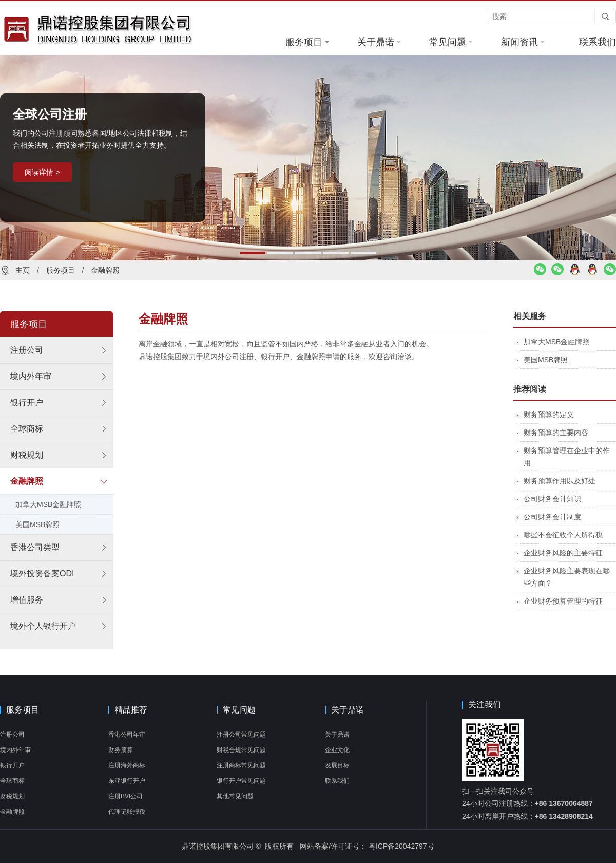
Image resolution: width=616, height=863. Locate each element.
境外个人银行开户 (43, 626)
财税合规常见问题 (241, 750)
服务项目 (307, 42)
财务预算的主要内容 (556, 433)
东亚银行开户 (127, 781)
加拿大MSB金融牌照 (48, 504)
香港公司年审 (127, 735)
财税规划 (27, 455)
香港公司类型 (35, 547)
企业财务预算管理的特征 (563, 601)
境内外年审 (31, 376)
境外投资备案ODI (42, 574)
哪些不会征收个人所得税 (563, 535)
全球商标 (27, 429)
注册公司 (27, 350)
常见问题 (451, 42)
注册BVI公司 (126, 796)
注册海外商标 (127, 765)
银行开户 (27, 402)
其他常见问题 (235, 796)
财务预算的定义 (549, 415)
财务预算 (121, 750)
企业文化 (337, 750)
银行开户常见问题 (241, 781)
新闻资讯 (523, 42)
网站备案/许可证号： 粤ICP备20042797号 (367, 846)
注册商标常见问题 (241, 765)
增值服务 (27, 600)
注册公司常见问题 (241, 735)
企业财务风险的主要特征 (563, 553)
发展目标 (337, 765)
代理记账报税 (127, 812)
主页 (23, 270)
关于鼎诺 (379, 42)
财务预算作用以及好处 (560, 481)
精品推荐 (131, 710)
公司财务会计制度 (552, 517)
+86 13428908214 (564, 816)
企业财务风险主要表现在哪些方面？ (567, 577)
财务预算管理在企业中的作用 (567, 457)
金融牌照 (105, 270)
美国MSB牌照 (37, 524)
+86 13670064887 (564, 803)
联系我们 (598, 42)
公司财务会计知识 (552, 499)
